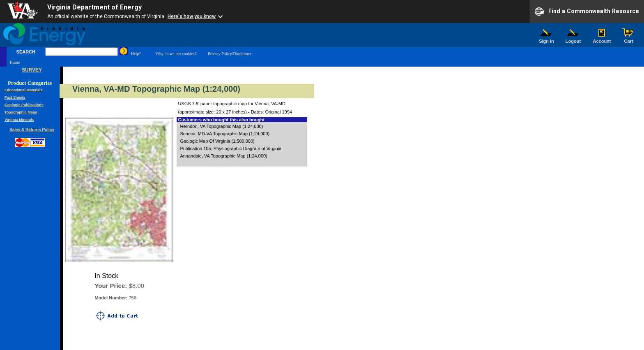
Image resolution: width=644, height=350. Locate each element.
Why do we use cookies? (176, 54)
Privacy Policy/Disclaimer (229, 54)
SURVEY (32, 70)
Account (602, 39)
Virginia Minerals (19, 120)
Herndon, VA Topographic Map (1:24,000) (221, 126)
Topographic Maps (21, 112)
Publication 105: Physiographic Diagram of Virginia (231, 148)
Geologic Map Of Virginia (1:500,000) (217, 141)
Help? (136, 54)
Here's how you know (192, 16)
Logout (573, 39)
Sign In (547, 39)
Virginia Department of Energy (94, 7)
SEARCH (26, 52)
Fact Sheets (15, 97)
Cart (629, 39)
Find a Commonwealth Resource (587, 12)
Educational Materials (24, 90)
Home (15, 62)
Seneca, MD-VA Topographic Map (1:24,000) (225, 134)
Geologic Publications (24, 105)
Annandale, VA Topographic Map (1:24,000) (223, 156)
